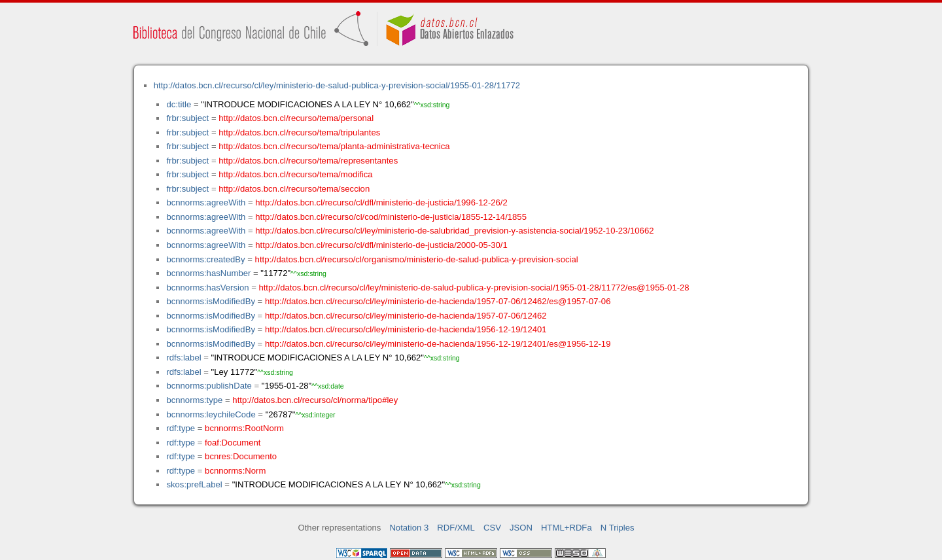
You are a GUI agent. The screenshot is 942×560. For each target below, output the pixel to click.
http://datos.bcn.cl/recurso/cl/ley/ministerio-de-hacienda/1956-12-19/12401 (406, 329)
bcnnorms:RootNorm (244, 428)
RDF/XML (456, 528)
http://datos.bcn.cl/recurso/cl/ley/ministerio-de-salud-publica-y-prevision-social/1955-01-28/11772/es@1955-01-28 (474, 288)
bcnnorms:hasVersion (207, 288)
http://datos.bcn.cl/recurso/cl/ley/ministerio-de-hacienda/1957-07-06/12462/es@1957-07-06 (438, 301)
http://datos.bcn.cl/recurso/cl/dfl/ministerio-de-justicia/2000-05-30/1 (381, 245)
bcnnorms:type (194, 400)
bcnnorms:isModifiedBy (211, 301)
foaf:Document (233, 443)
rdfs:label (183, 358)
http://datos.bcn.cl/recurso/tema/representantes (308, 161)
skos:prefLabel (194, 484)
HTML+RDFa (567, 528)
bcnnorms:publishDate (209, 386)
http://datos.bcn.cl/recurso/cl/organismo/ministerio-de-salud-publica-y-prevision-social (417, 259)
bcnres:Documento (241, 456)
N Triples (618, 528)
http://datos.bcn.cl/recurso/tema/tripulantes (299, 132)
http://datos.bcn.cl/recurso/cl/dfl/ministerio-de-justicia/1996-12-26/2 (381, 202)
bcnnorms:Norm (235, 471)
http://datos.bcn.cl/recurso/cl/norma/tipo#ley (315, 400)
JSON (521, 528)
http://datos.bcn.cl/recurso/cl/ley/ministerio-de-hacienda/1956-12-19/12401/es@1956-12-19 (438, 344)
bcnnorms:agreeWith (206, 202)
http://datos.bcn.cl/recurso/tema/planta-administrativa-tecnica (334, 146)
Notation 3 (409, 528)
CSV (492, 528)
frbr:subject (187, 118)
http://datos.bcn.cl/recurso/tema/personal (296, 118)
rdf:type (181, 428)
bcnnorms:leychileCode (211, 414)
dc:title (179, 104)
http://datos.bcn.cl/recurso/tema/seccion (294, 189)
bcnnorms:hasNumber (208, 273)
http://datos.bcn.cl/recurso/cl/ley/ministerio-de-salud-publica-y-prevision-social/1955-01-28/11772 (337, 85)
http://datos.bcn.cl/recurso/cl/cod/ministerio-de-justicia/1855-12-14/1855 (391, 217)
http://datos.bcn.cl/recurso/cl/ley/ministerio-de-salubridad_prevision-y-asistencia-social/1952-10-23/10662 (454, 231)
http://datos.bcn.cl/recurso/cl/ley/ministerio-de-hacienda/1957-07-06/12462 (406, 316)
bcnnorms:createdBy (205, 259)
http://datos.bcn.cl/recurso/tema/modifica (295, 174)
